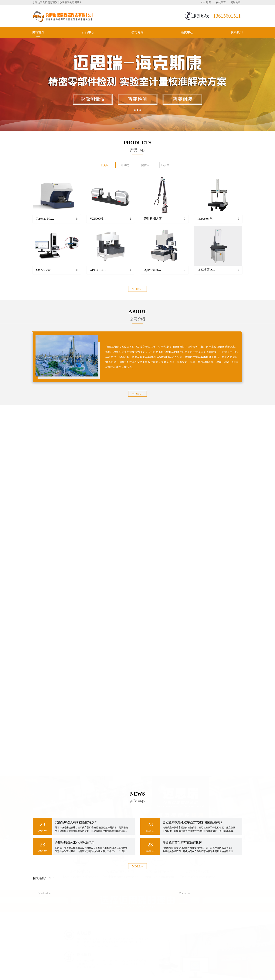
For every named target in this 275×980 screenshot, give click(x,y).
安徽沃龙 (145, 976)
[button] (133, 129)
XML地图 (206, 2)
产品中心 (88, 32)
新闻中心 (187, 32)
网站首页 (38, 32)
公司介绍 (137, 32)
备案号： (157, 969)
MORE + (137, 289)
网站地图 (236, 2)
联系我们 (237, 32)
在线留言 (221, 2)
